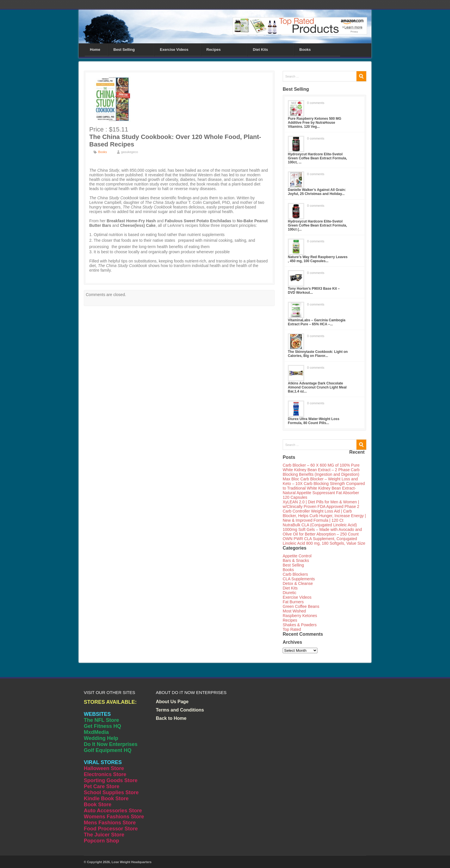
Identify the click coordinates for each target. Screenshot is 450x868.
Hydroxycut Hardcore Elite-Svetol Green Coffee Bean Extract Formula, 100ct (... (317, 225)
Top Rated (292, 629)
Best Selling (124, 50)
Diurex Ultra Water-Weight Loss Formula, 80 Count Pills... (314, 421)
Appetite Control (297, 556)
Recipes (214, 50)
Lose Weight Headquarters (132, 862)
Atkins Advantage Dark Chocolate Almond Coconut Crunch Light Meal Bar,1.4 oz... (317, 387)
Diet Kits (260, 50)
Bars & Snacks (296, 560)
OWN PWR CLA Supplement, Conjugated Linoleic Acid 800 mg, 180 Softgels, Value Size (324, 541)
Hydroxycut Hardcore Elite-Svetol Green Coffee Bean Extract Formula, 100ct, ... (317, 158)
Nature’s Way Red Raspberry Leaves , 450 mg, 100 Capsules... (318, 259)
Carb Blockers (295, 574)
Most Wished (294, 611)
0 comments (316, 103)
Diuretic (289, 593)
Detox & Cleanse (298, 583)
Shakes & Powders (300, 625)
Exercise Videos (174, 50)
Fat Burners (293, 602)
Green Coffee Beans (301, 606)
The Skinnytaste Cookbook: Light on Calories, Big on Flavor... (318, 354)
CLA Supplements (299, 579)
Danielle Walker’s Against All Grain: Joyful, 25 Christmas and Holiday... (317, 192)
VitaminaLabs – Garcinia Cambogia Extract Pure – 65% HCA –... (317, 322)
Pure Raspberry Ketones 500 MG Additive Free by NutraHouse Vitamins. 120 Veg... (315, 123)
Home (95, 50)
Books (305, 50)
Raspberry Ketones (300, 616)
